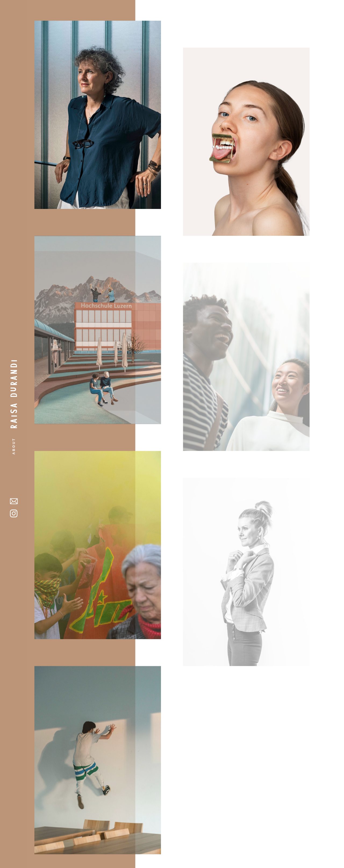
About (14, 446)
